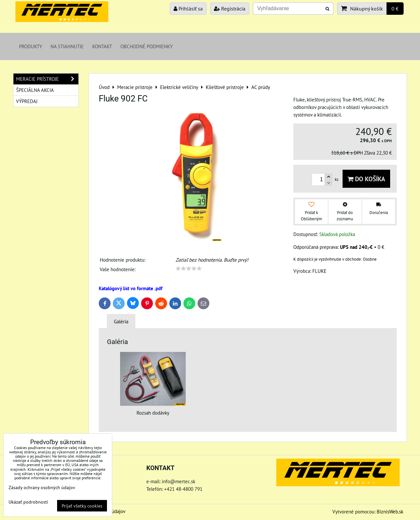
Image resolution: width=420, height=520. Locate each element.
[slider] (189, 269)
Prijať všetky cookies (82, 506)
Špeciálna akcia (35, 90)
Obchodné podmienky (147, 46)
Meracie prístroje (47, 79)
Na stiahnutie (67, 46)
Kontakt (102, 46)
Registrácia (230, 9)
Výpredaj (27, 101)
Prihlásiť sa (188, 9)
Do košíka (366, 179)
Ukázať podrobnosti (28, 502)
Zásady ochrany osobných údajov (42, 487)
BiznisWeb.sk (390, 511)
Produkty (31, 46)
